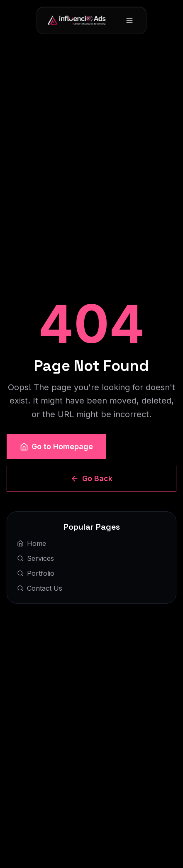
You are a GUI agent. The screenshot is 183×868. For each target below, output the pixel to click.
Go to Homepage (56, 446)
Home (32, 543)
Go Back (91, 478)
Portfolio (36, 573)
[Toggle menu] (129, 20)
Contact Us (40, 588)
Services (35, 558)
